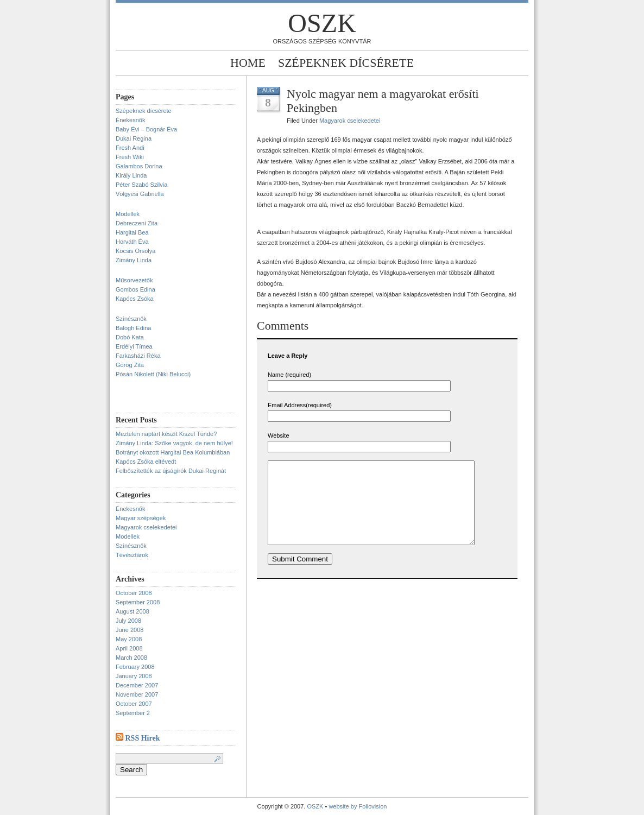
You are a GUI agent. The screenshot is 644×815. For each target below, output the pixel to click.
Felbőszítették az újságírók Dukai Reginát (171, 471)
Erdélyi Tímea (134, 346)
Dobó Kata (130, 337)
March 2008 (131, 658)
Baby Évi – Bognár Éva (146, 129)
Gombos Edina (135, 289)
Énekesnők (130, 120)
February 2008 (135, 667)
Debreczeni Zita (137, 223)
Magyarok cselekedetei (146, 527)
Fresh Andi (130, 148)
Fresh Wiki (130, 157)
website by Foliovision (358, 806)
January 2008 (134, 676)
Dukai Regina (134, 138)
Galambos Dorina (139, 166)
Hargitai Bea (132, 232)
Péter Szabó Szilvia (141, 185)
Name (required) (289, 375)
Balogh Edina (133, 328)
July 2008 (128, 621)
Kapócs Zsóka (135, 299)
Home (248, 63)
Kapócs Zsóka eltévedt (146, 462)
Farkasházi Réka (138, 356)
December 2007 (137, 685)
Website (279, 435)
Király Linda (131, 175)
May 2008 (129, 639)
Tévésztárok (132, 555)
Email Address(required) (300, 405)
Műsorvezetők (134, 280)
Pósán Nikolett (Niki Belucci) (153, 374)
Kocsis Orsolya (135, 251)
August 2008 (132, 611)
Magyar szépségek (141, 518)
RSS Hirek (143, 738)
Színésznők (131, 319)
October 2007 (134, 704)
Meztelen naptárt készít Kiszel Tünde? (166, 434)
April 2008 (129, 648)
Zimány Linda (134, 260)
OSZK (322, 23)
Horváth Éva (132, 242)
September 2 (133, 713)
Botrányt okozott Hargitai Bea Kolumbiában (173, 452)
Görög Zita (130, 365)
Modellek (128, 214)
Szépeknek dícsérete (346, 63)
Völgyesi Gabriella (140, 194)
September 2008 (138, 602)
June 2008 (130, 630)
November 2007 (137, 694)
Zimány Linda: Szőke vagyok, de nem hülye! (174, 443)
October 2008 (134, 593)
